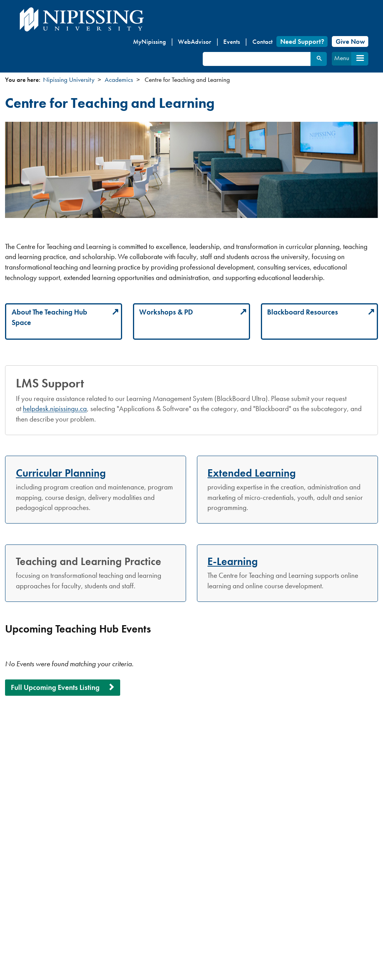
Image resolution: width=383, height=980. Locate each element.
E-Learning (233, 561)
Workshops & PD (166, 312)
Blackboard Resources (303, 312)
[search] (256, 59)
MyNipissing (149, 41)
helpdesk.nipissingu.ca (55, 409)
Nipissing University (69, 80)
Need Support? (302, 41)
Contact (262, 41)
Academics (119, 80)
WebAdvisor (195, 41)
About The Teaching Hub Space (49, 317)
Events (232, 41)
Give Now (350, 41)
